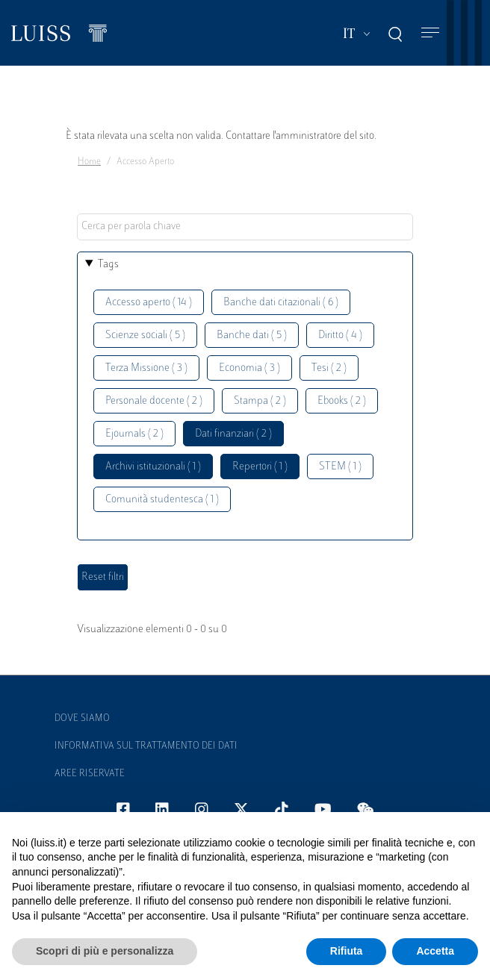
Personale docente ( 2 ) (154, 401)
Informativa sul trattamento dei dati (146, 746)
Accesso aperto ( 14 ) (149, 303)
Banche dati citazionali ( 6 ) (281, 303)
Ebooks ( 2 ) (342, 401)
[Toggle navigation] (430, 33)
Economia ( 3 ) (249, 368)
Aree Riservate (90, 774)
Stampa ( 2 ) (260, 401)
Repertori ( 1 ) (260, 467)
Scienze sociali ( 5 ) (145, 335)
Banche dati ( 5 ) (252, 335)
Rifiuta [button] (347, 951)
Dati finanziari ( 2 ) (233, 434)
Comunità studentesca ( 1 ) (162, 500)
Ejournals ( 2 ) (134, 434)
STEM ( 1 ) (340, 467)
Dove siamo (82, 719)
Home (89, 162)
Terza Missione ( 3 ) (146, 368)
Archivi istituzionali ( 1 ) (153, 467)
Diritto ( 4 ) (340, 335)
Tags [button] (108, 265)
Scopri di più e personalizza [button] (105, 951)
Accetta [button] (435, 951)
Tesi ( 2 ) (329, 368)
